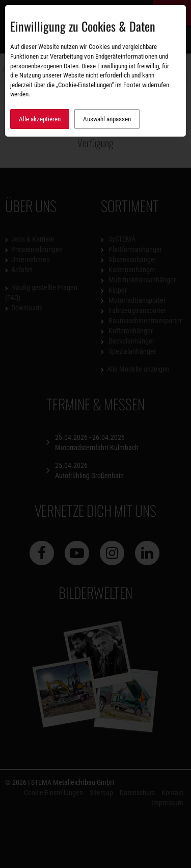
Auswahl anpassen (107, 119)
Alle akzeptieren (40, 119)
